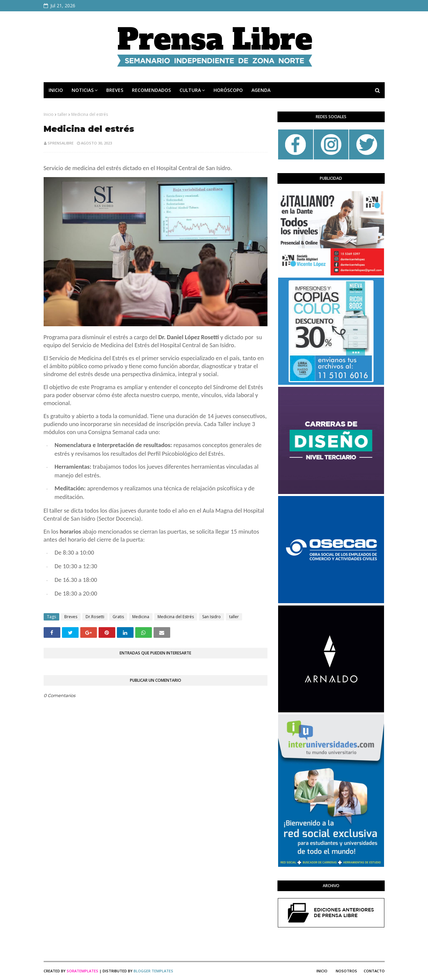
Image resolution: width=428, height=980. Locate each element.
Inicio (49, 114)
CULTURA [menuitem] (190, 90)
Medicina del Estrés (176, 617)
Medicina (141, 617)
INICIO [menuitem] (56, 90)
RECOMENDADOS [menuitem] (151, 90)
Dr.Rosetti (95, 617)
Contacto (374, 971)
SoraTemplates (82, 971)
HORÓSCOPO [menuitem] (228, 90)
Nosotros (346, 971)
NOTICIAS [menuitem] (83, 90)
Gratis (118, 617)
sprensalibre (61, 143)
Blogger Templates (153, 971)
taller (62, 114)
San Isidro (212, 617)
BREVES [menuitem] (115, 90)
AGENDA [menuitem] (261, 90)
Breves (71, 617)
